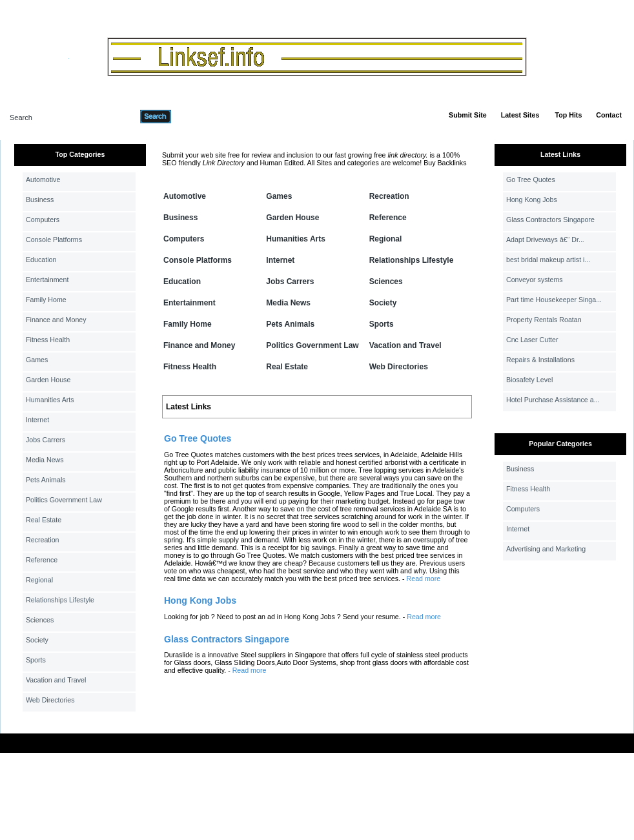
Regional (39, 580)
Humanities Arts (50, 400)
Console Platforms (54, 240)
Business (40, 200)
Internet (37, 420)
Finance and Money (56, 320)
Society (37, 640)
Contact (609, 115)
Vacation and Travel (56, 680)
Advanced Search (205, 116)
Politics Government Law (64, 500)
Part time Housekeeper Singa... (554, 300)
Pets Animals (46, 480)
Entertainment (47, 280)
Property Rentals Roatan (544, 320)
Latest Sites (520, 115)
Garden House (48, 380)
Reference (42, 560)
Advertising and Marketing (546, 549)
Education (41, 260)
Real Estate (44, 520)
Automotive (43, 179)
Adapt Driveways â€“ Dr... (545, 240)
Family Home (46, 300)
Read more (424, 579)
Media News (45, 460)
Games (37, 360)
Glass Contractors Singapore (550, 220)
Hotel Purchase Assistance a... (553, 400)
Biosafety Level (529, 380)
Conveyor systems (535, 280)
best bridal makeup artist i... (548, 260)
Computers (43, 220)
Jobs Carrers (46, 440)
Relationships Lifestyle (60, 600)
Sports (36, 660)
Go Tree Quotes (531, 179)
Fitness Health (48, 340)
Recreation (43, 540)
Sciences (40, 620)
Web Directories (50, 700)
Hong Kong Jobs (532, 200)
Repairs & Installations (540, 360)
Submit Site (468, 115)
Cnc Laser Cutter (532, 340)
